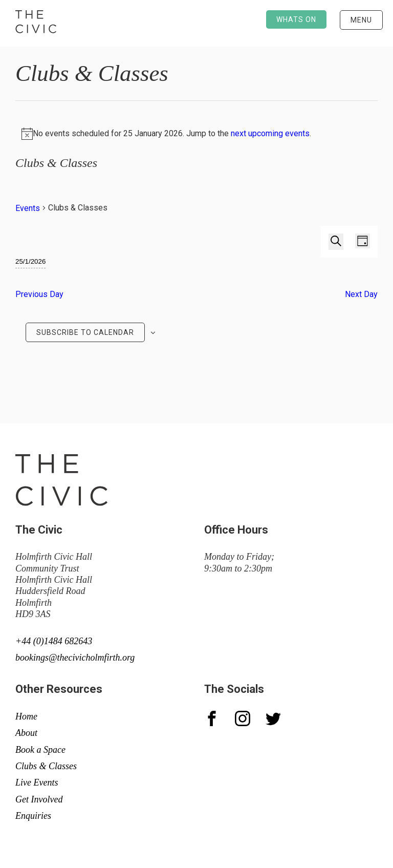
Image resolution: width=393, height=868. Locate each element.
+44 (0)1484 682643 (54, 641)
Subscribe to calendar (85, 332)
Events (28, 208)
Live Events (37, 782)
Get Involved (39, 799)
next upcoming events (270, 133)
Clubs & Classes (46, 766)
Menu (361, 20)
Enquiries (33, 816)
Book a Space (40, 750)
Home (26, 716)
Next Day (361, 294)
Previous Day (39, 294)
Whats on (296, 19)
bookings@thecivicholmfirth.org (75, 658)
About (26, 733)
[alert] (196, 134)
